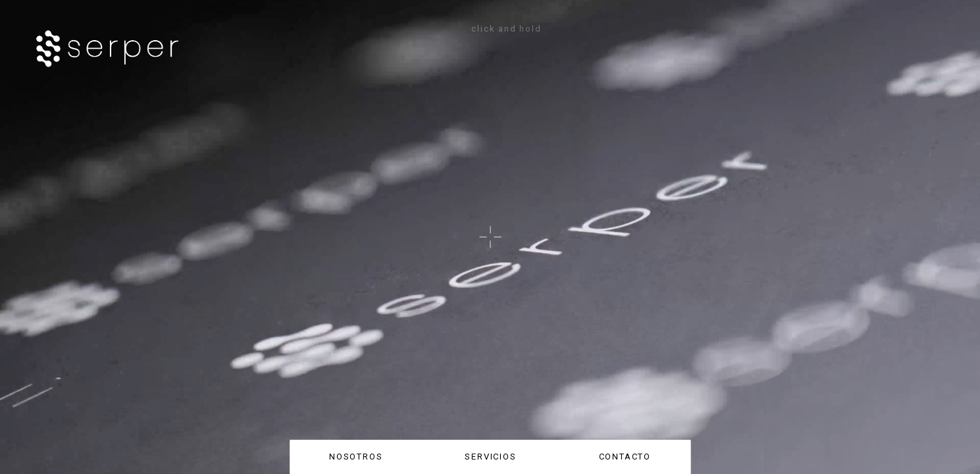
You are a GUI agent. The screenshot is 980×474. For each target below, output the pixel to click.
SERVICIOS (490, 457)
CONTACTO (625, 457)
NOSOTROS (356, 457)
